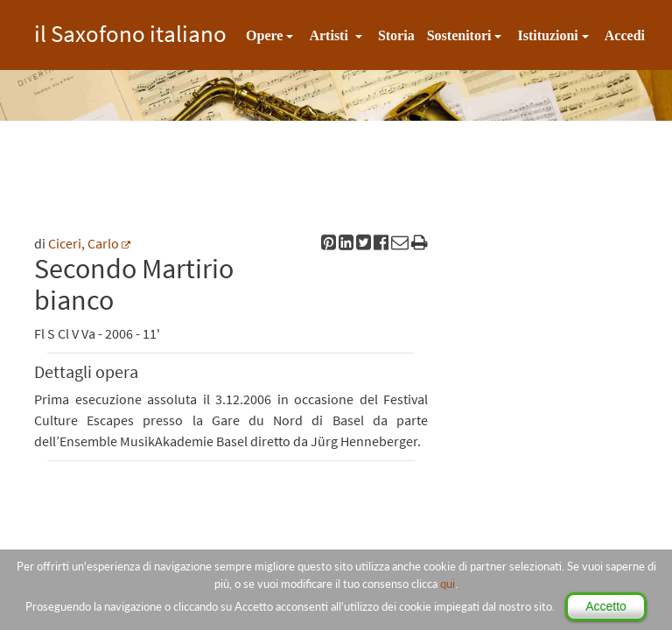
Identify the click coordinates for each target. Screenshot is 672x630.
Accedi (625, 35)
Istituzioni (547, 35)
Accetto (606, 606)
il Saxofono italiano (130, 31)
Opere (264, 35)
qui (448, 584)
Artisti (330, 35)
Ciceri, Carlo (84, 243)
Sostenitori (459, 35)
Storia (396, 35)
